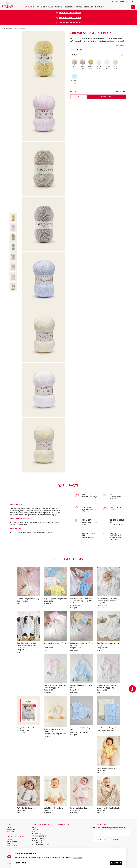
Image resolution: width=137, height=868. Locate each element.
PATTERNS (58, 7)
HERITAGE (78, 7)
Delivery (35, 828)
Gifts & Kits (88, 7)
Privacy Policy (37, 840)
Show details (21, 863)
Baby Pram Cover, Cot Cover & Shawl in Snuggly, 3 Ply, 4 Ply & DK (81, 601)
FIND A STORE (63, 825)
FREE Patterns (12, 830)
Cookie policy (37, 843)
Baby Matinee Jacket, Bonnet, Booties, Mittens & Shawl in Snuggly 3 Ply (108, 601)
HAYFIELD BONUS (13, 846)
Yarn (37, 7)
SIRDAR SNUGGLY (13, 842)
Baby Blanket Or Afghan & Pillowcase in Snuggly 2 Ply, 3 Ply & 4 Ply (28, 645)
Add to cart (106, 97)
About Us (35, 830)
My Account (36, 834)
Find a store (114, 1)
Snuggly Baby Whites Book (27, 728)
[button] (124, 7)
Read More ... (121, 45)
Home (6, 28)
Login (122, 1)
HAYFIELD (10, 844)
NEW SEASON (29, 7)
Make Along (99, 7)
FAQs (33, 832)
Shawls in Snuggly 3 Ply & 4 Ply (28, 599)
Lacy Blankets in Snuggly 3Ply (108, 728)
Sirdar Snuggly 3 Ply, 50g (17, 28)
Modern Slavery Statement (41, 845)
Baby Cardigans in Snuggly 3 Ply (55, 599)
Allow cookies (116, 863)
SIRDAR (9, 839)
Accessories (68, 7)
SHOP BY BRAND (47, 7)
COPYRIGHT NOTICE (38, 838)
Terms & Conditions (39, 836)
